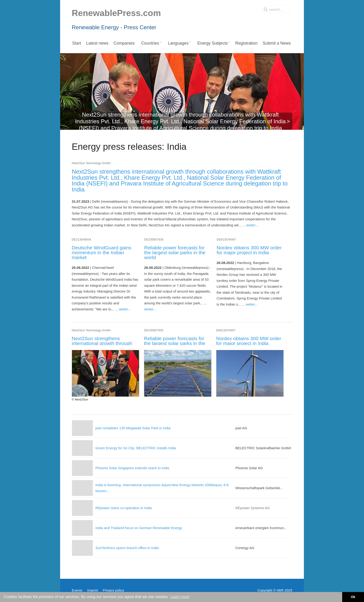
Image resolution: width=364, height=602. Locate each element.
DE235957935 (154, 239)
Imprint (93, 590)
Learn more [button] (180, 597)
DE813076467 (226, 239)
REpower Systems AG (253, 508)
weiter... (252, 225)
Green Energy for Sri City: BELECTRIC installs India (136, 448)
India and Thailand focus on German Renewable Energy (139, 528)
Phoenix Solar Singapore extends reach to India (132, 468)
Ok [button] (353, 597)
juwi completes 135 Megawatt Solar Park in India (133, 428)
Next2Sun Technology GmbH (91, 163)
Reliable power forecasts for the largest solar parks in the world (175, 252)
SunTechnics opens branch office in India (127, 548)
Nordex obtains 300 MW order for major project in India (249, 250)
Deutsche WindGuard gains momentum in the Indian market (102, 252)
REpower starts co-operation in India (124, 508)
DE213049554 (81, 239)
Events (77, 590)
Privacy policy (114, 590)
